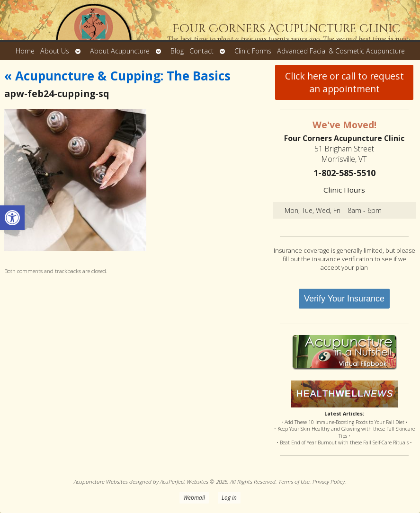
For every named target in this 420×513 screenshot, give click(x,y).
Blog (177, 51)
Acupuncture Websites (101, 481)
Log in (229, 497)
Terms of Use (294, 481)
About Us (55, 51)
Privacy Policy (329, 481)
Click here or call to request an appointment (344, 82)
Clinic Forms (253, 51)
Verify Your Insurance (344, 299)
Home (25, 51)
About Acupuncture (120, 51)
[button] (12, 218)
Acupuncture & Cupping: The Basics (117, 76)
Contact (201, 51)
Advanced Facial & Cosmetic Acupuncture (341, 51)
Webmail (194, 497)
